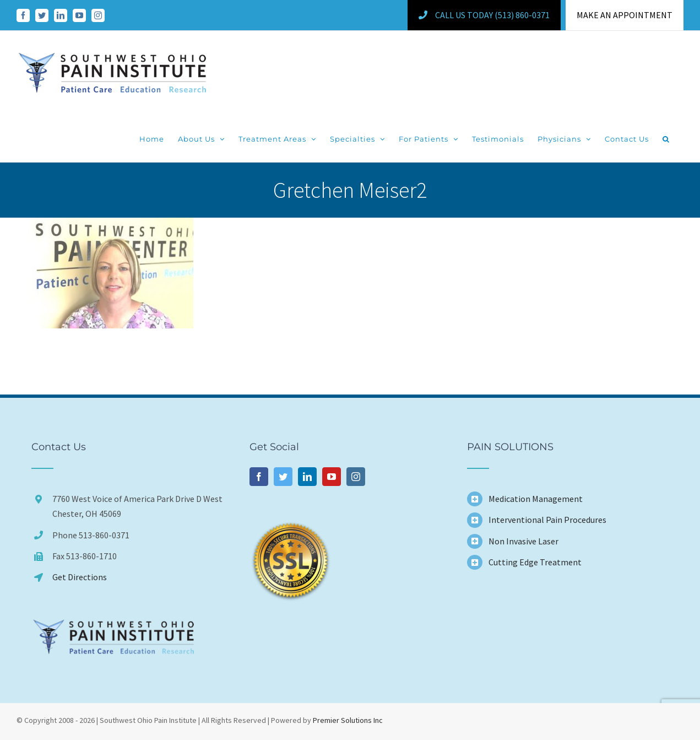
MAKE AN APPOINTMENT (625, 15)
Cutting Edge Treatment (535, 562)
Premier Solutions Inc (348, 720)
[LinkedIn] (307, 477)
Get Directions (80, 577)
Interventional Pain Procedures (547, 520)
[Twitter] (283, 477)
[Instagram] (356, 477)
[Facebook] (259, 477)
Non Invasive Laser (523, 541)
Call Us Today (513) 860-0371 (484, 15)
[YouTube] (332, 477)
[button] (666, 139)
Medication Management (536, 499)
